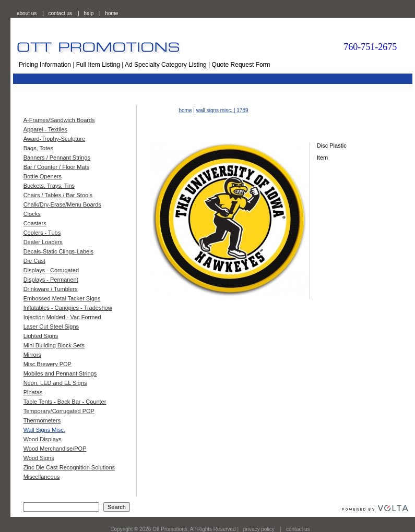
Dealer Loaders (43, 242)
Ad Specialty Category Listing (166, 65)
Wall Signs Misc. (44, 430)
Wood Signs (39, 458)
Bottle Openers (43, 176)
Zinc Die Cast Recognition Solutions (69, 467)
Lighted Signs (41, 336)
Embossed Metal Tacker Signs (62, 298)
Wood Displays (43, 439)
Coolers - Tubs (42, 233)
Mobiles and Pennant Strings (60, 373)
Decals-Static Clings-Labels (59, 251)
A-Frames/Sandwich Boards (59, 120)
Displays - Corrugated (51, 270)
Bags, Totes (38, 148)
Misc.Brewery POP (48, 364)
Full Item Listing (98, 65)
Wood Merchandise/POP (55, 449)
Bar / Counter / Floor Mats (57, 167)
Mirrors (32, 355)
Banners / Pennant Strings (57, 158)
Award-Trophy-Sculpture (55, 139)
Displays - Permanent (51, 280)
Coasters (35, 223)
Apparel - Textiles (45, 129)
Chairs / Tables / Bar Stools (58, 195)
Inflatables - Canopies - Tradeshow (68, 308)
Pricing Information (45, 65)
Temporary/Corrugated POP (59, 411)
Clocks (32, 214)
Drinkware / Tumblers (51, 289)
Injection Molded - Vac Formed (62, 317)
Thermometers (42, 420)
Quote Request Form (241, 65)
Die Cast (34, 261)
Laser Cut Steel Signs (51, 327)
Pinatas (33, 392)
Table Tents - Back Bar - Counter (65, 402)
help (88, 13)
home (111, 13)
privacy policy (259, 529)
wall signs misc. (214, 110)
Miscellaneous (42, 477)
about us (27, 13)
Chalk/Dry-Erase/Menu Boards (62, 204)
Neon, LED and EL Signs (55, 383)
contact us (61, 13)
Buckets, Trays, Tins (49, 186)
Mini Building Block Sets (54, 345)
